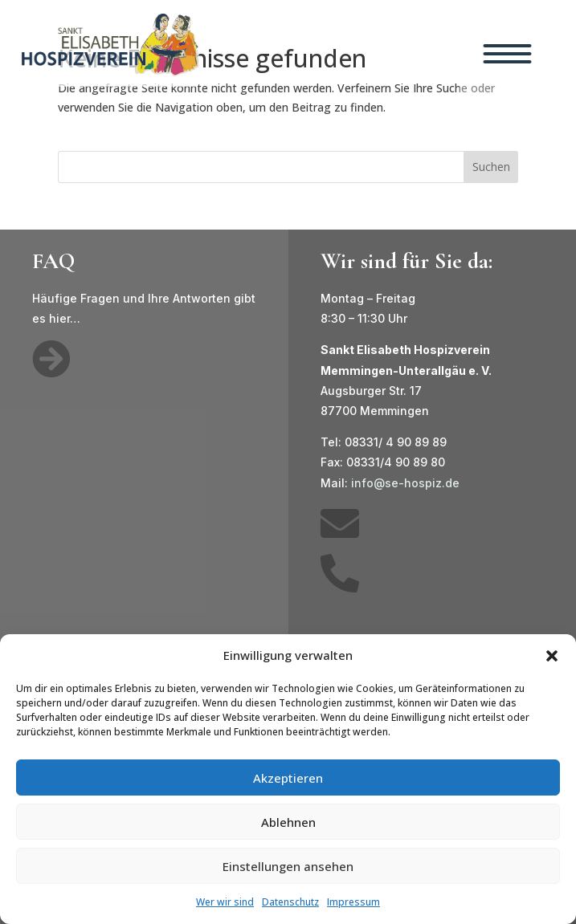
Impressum (353, 902)
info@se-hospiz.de (405, 483)
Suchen (491, 167)
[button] (552, 656)
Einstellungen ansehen (288, 866)
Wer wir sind (225, 902)
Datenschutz (290, 902)
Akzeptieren (288, 778)
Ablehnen (288, 822)
